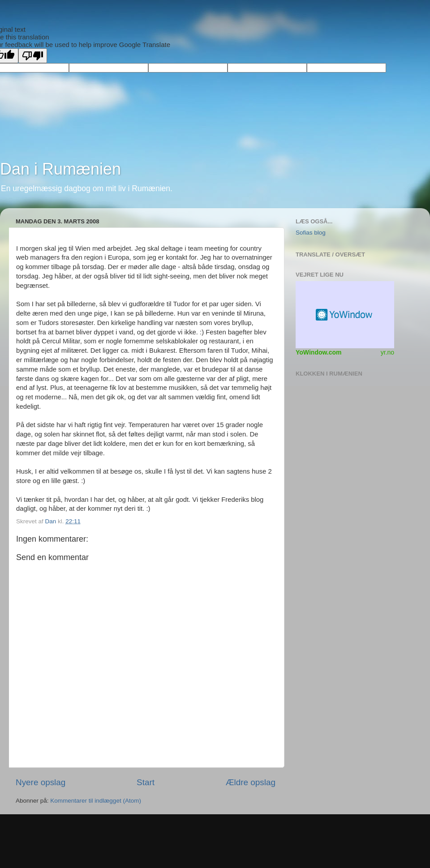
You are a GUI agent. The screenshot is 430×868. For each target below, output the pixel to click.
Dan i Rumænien (60, 169)
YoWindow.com (319, 352)
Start (146, 782)
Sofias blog (311, 233)
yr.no (387, 352)
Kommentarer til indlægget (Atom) (96, 801)
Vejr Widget (345, 315)
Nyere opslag (41, 782)
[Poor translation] (33, 56)
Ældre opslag (251, 782)
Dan (52, 521)
